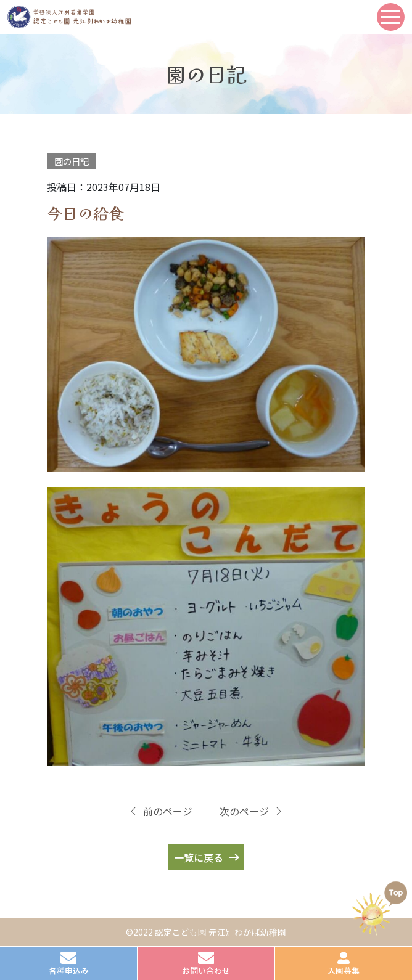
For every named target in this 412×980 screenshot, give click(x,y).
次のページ (252, 811)
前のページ (160, 811)
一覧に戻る (199, 857)
